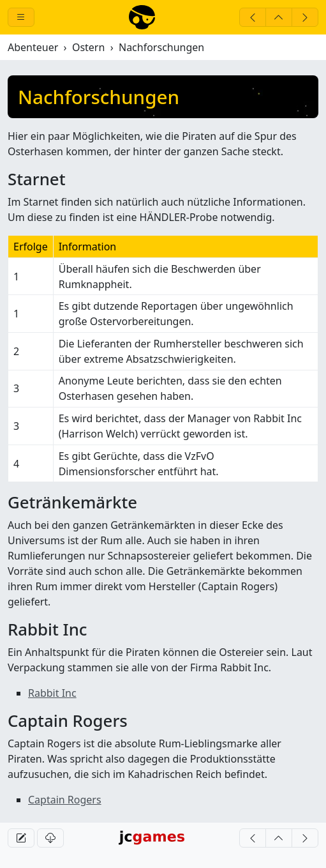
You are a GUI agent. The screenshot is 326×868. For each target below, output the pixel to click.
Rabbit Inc (52, 693)
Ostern (88, 47)
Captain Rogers (65, 800)
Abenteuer (33, 47)
